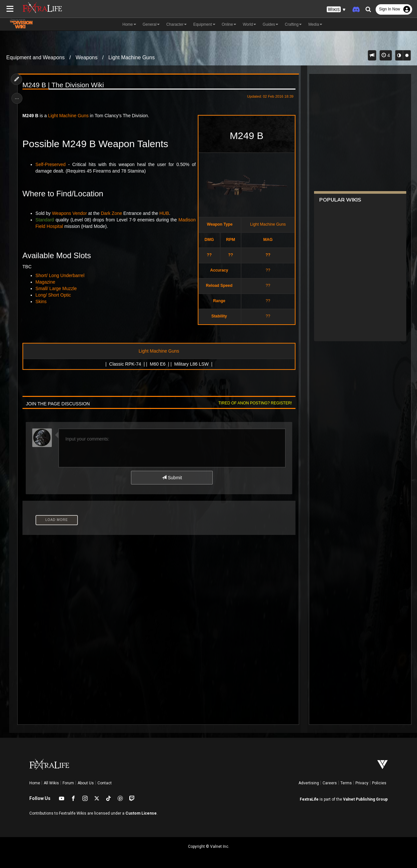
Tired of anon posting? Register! (254, 403)
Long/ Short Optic (54, 295)
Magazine (46, 282)
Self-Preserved (51, 164)
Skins (41, 301)
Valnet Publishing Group (365, 799)
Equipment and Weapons (35, 57)
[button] (336, 10)
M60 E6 (157, 364)
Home (35, 783)
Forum (68, 783)
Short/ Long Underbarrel (60, 275)
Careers (330, 783)
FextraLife (309, 799)
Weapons (86, 57)
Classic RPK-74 (125, 364)
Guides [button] (270, 24)
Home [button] (129, 24)
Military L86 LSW (191, 364)
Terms (346, 783)
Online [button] (229, 24)
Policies (379, 783)
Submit (172, 478)
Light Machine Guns (132, 57)
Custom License (141, 813)
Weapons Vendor (70, 213)
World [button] (249, 24)
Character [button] (176, 24)
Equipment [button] (204, 24)
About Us (86, 783)
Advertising (309, 783)
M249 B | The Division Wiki (64, 85)
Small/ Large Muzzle (57, 288)
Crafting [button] (293, 24)
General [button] (151, 24)
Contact (105, 783)
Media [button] (315, 24)
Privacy (362, 783)
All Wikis (51, 783)
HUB (165, 213)
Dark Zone (112, 213)
